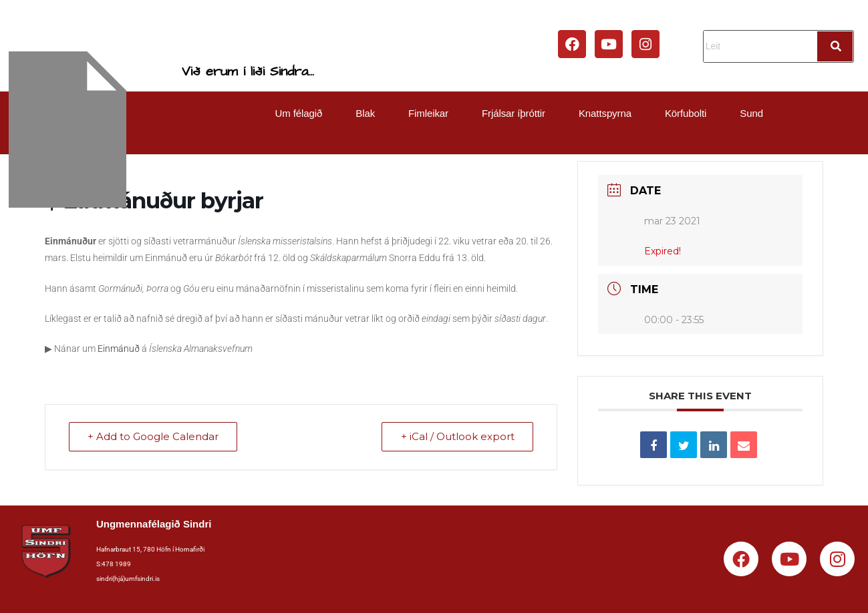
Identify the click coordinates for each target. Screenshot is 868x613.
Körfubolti (686, 113)
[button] (302, 113)
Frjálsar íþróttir (514, 113)
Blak (365, 113)
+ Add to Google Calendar (154, 437)
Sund (751, 113)
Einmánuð (119, 349)
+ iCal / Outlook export (457, 437)
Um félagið (299, 113)
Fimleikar (428, 113)
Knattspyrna (605, 113)
